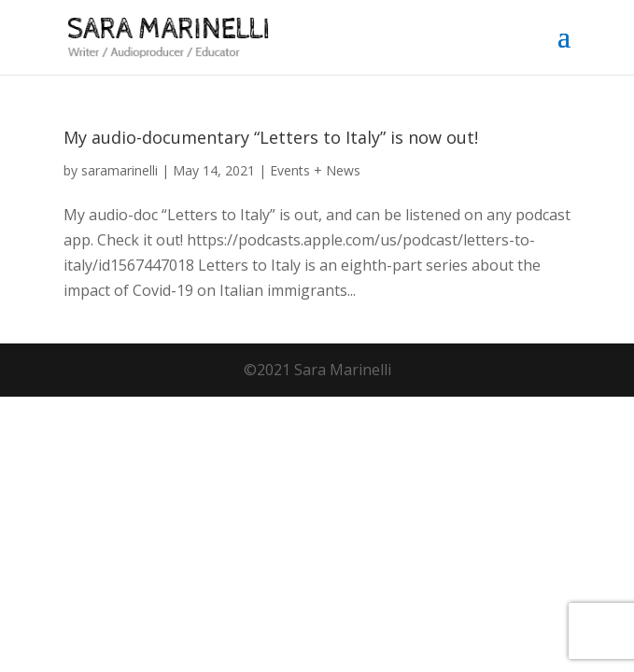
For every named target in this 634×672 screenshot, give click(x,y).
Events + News (315, 170)
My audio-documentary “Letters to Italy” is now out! (271, 137)
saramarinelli (120, 170)
